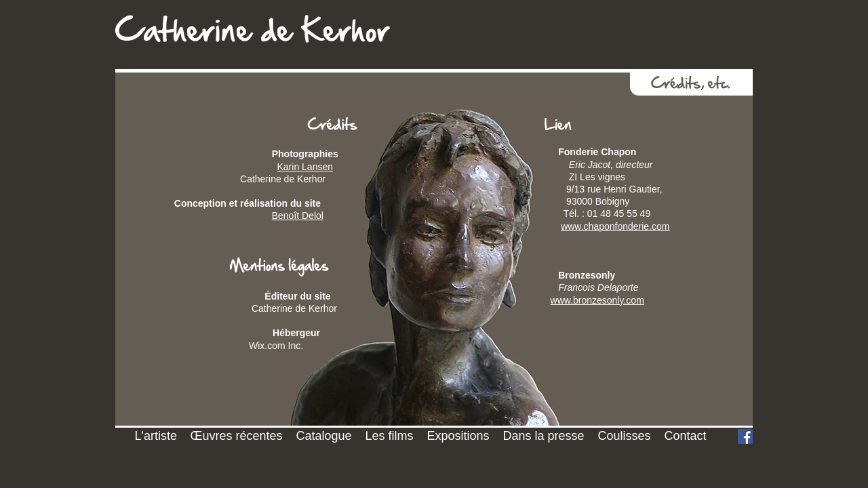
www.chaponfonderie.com (615, 226)
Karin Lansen (305, 167)
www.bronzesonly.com (597, 300)
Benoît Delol (298, 216)
